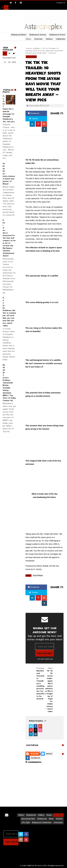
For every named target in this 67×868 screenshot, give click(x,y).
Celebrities (61, 39)
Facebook (34, 113)
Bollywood (31, 815)
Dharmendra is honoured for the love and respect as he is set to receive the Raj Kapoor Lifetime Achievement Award (9, 238)
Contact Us (61, 3)
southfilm (31, 57)
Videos (21, 815)
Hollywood (42, 819)
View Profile (35, 721)
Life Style (26, 822)
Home (49, 815)
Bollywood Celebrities (42, 822)
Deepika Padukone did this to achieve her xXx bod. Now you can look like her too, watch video (9, 312)
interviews (58, 822)
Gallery (41, 815)
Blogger (35, 754)
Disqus (49, 754)
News (51, 819)
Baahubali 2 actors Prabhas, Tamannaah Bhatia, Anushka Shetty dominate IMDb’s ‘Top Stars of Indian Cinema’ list (9, 383)
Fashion (59, 819)
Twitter (34, 119)
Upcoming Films (28, 819)
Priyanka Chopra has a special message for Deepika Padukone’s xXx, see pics (9, 109)
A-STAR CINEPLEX (27, 866)
